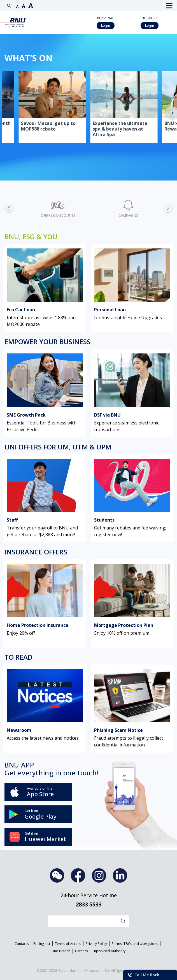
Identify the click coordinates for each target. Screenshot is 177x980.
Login (106, 25)
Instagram (99, 875)
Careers (81, 951)
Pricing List (42, 944)
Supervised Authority (109, 951)
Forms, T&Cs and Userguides (135, 944)
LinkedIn (120, 875)
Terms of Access (68, 944)
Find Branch (61, 951)
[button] (17, 7)
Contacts (22, 944)
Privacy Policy (96, 944)
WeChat (57, 875)
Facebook (78, 875)
